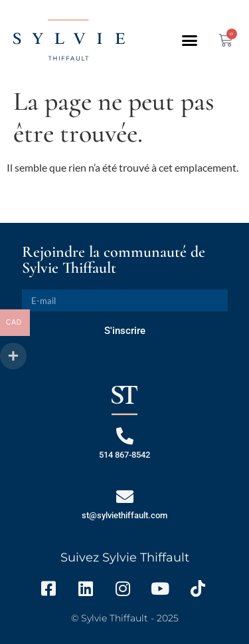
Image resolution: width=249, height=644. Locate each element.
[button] (190, 40)
